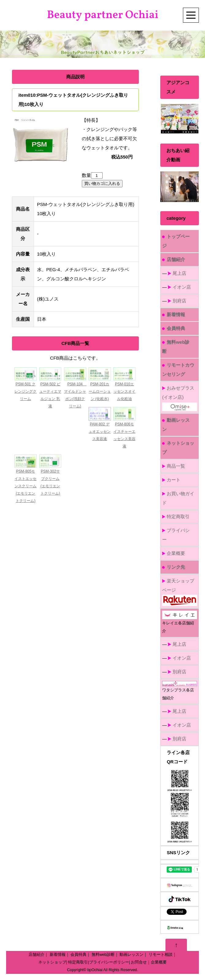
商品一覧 (176, 466)
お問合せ (139, 962)
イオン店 (182, 287)
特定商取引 (178, 516)
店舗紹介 (36, 955)
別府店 (179, 301)
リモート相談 (161, 955)
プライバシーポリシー (109, 962)
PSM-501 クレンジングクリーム (25, 391)
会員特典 (78, 955)
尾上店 (179, 273)
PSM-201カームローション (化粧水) (100, 391)
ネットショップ (52, 962)
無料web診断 (103, 955)
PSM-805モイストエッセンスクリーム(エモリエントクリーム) (25, 486)
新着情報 (58, 955)
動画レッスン (131, 955)
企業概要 (176, 553)
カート (174, 480)
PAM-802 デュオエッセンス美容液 (100, 432)
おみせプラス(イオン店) (180, 397)
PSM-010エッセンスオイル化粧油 (124, 391)
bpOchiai (95, 970)
